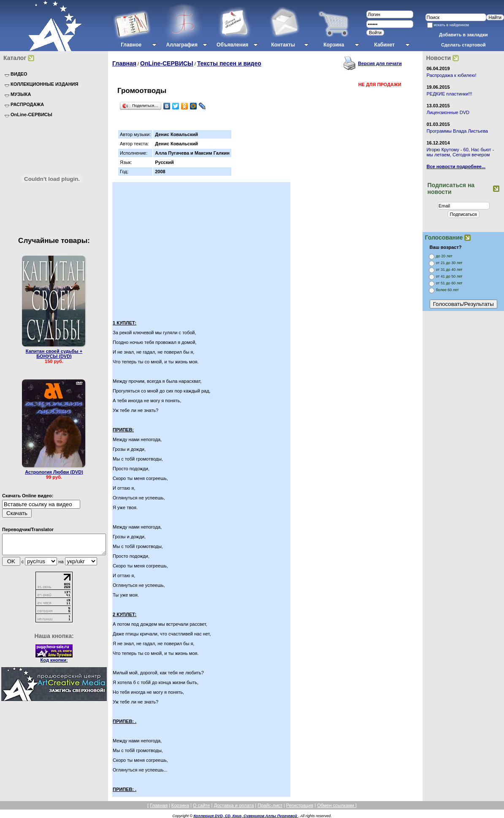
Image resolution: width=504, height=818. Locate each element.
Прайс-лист (270, 805)
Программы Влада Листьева (457, 131)
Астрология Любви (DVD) (54, 472)
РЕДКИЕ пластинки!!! (449, 94)
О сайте (201, 805)
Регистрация (300, 805)
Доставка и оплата (234, 805)
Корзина (180, 805)
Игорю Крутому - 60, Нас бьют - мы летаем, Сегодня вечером (460, 152)
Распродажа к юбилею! (451, 75)
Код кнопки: (54, 664)
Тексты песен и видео (229, 63)
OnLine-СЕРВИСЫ (167, 63)
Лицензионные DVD (448, 112)
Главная (124, 63)
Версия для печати (380, 63)
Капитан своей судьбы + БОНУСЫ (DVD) (54, 354)
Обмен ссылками (336, 805)
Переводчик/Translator (28, 529)
